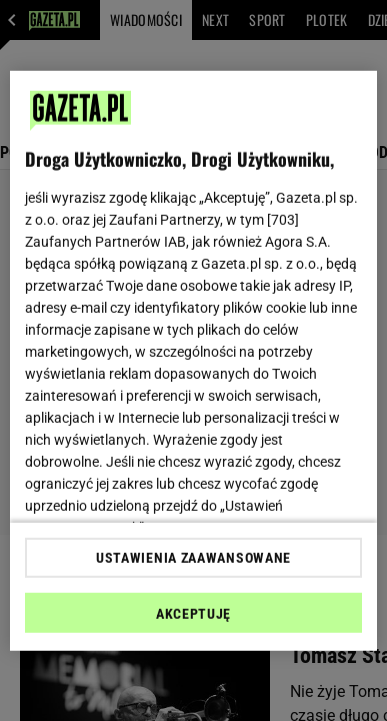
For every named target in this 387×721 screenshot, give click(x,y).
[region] (194, 360)
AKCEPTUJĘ (193, 614)
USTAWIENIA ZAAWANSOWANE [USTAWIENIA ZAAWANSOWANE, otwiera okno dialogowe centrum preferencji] (193, 558)
